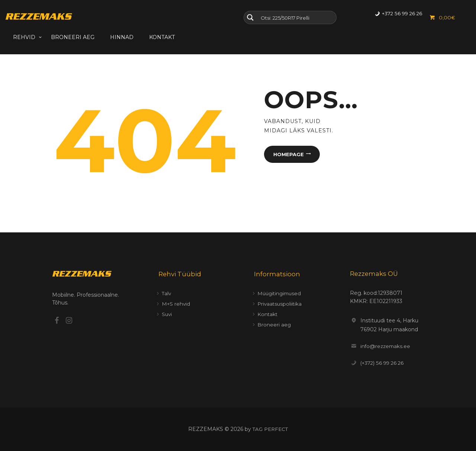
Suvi (167, 314)
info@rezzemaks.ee (386, 346)
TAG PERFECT (270, 429)
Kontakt (268, 314)
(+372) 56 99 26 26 (383, 363)
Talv (167, 293)
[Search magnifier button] (250, 17)
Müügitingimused (281, 293)
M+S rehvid (176, 304)
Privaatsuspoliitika (280, 304)
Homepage (288, 155)
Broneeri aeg (274, 325)
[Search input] (297, 17)
